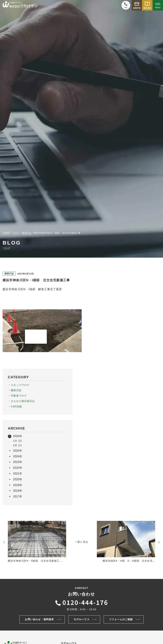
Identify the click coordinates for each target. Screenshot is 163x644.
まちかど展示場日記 (23, 401)
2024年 (18, 456)
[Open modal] (158, 5)
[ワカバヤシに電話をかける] (126, 5)
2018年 (18, 491)
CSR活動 (16, 406)
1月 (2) (17, 441)
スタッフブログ (20, 385)
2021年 (18, 474)
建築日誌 (16, 390)
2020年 (18, 479)
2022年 (18, 468)
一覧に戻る (81, 542)
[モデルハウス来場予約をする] (137, 5)
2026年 (18, 436)
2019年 (18, 485)
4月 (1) (17, 445)
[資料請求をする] (147, 5)
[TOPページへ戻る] (20, 5)
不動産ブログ (19, 396)
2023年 (18, 462)
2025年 (18, 451)
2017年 (18, 496)
